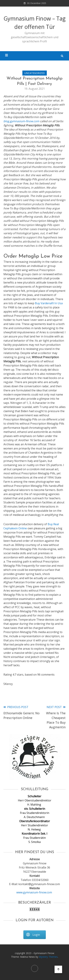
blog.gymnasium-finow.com (21, 121)
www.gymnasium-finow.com (34, 892)
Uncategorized (35, 73)
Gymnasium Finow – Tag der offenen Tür (35, 23)
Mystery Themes (48, 957)
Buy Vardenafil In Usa (49, 303)
